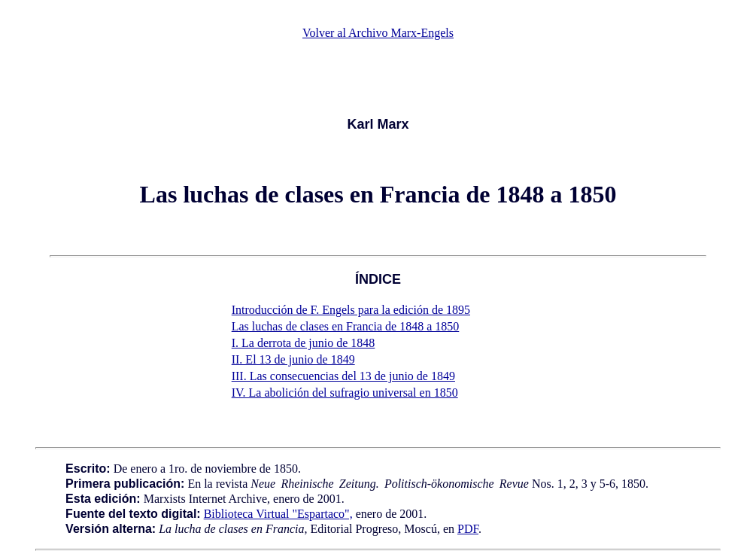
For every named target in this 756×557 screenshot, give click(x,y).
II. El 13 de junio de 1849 (293, 359)
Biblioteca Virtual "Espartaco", (278, 514)
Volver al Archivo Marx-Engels (378, 33)
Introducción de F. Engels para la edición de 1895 (351, 310)
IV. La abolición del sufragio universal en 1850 (345, 393)
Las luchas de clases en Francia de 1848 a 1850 (346, 326)
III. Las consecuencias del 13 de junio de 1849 (343, 376)
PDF (468, 529)
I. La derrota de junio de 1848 (304, 343)
